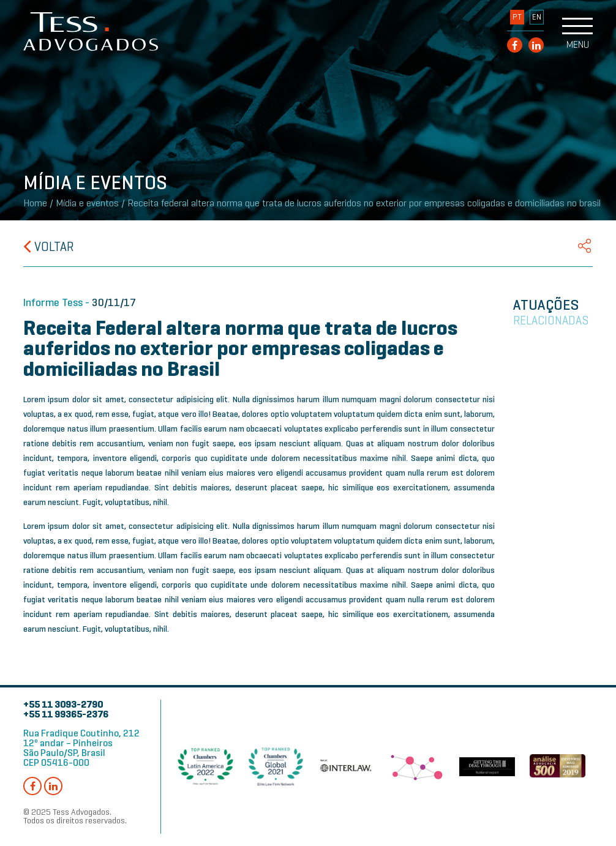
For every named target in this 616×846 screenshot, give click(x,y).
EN (537, 17)
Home (35, 203)
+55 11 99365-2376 (66, 714)
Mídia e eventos (87, 203)
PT (517, 17)
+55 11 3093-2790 (63, 704)
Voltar (49, 247)
